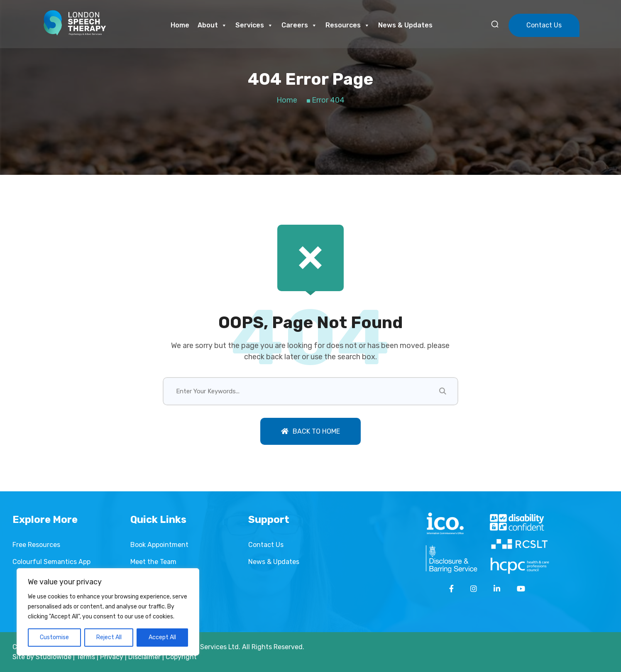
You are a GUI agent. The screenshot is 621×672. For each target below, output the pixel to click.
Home (180, 25)
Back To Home (310, 431)
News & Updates (405, 25)
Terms (86, 657)
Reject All (109, 637)
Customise (54, 637)
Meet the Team (153, 562)
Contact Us (544, 25)
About (212, 25)
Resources (348, 25)
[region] (108, 612)
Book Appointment (159, 545)
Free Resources (36, 545)
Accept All (162, 637)
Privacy (112, 657)
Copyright (181, 657)
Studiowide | (56, 657)
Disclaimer (144, 657)
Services (254, 25)
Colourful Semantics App (51, 562)
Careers (299, 25)
